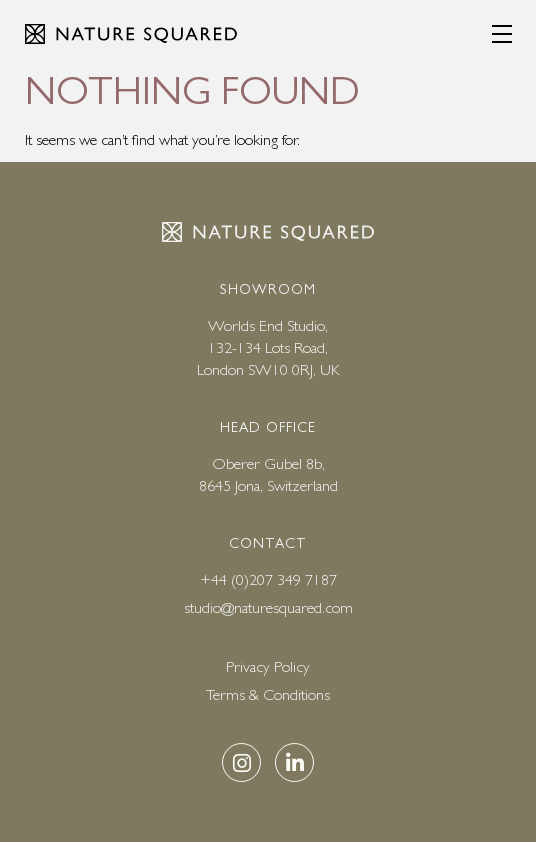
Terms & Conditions (268, 694)
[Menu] (502, 34)
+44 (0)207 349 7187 (268, 579)
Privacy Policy (268, 666)
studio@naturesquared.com (268, 607)
